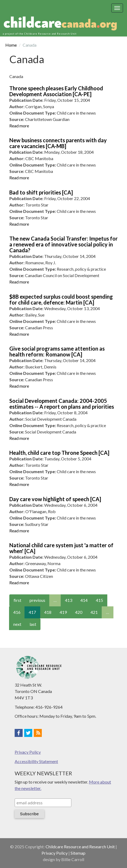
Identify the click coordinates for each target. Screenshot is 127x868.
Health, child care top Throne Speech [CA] (59, 453)
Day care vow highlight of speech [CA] (55, 499)
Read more (19, 126)
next (17, 624)
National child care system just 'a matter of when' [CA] (61, 548)
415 (99, 600)
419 (63, 612)
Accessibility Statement (36, 761)
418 (48, 612)
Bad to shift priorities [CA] (41, 192)
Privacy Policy (28, 752)
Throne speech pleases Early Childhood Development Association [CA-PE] (56, 91)
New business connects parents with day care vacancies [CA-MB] (58, 143)
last (33, 624)
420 (79, 612)
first (17, 600)
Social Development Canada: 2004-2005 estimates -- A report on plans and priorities (62, 404)
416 (17, 612)
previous (37, 600)
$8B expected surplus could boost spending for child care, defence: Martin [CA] (61, 299)
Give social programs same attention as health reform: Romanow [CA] (57, 351)
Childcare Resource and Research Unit (80, 847)
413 (69, 600)
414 (84, 600)
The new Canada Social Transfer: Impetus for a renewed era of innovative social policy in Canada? (63, 244)
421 (94, 612)
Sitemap (78, 853)
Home (11, 45)
